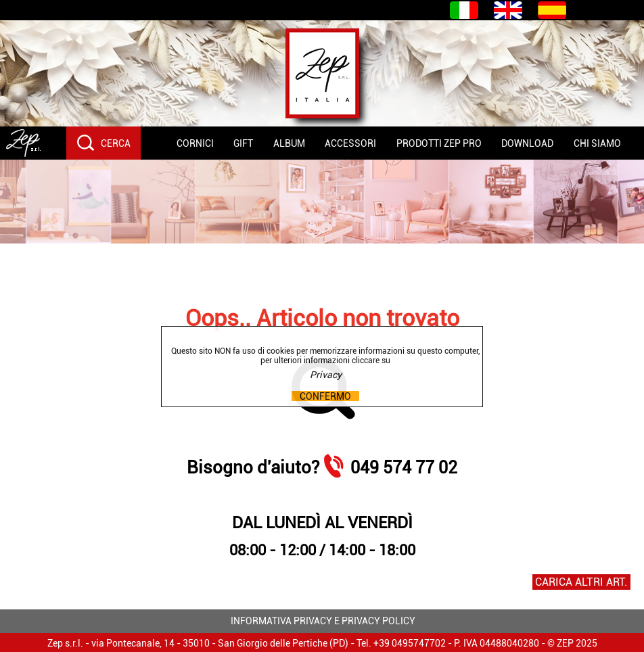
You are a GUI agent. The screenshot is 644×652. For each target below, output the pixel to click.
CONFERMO (325, 396)
